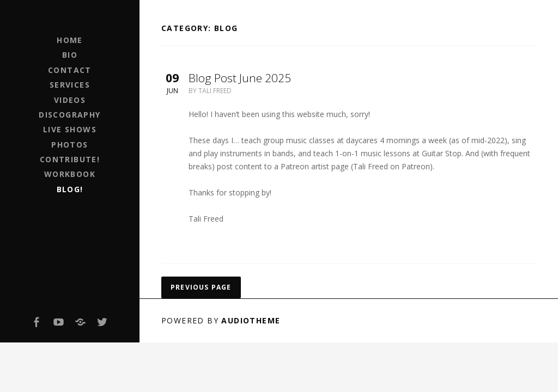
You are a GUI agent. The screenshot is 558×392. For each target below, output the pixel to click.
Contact (70, 70)
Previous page (201, 287)
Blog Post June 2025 (240, 78)
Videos (70, 100)
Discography (69, 115)
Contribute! (70, 159)
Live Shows (70, 129)
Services (70, 85)
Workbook (70, 174)
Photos (69, 145)
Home (70, 40)
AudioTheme (251, 320)
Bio (70, 55)
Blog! (70, 189)
